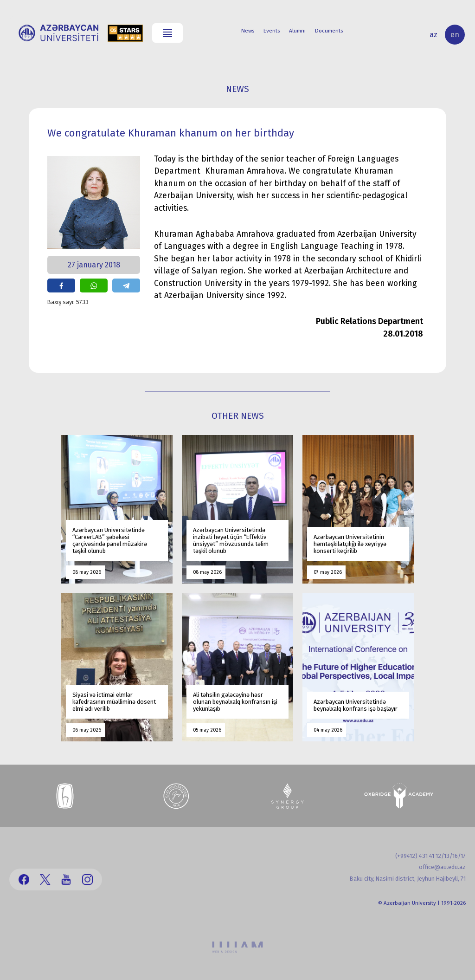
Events (272, 31)
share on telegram (126, 286)
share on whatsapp (94, 286)
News (248, 31)
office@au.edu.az (442, 867)
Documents (329, 31)
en (455, 35)
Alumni (297, 31)
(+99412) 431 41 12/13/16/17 (430, 856)
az (433, 35)
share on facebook (61, 286)
